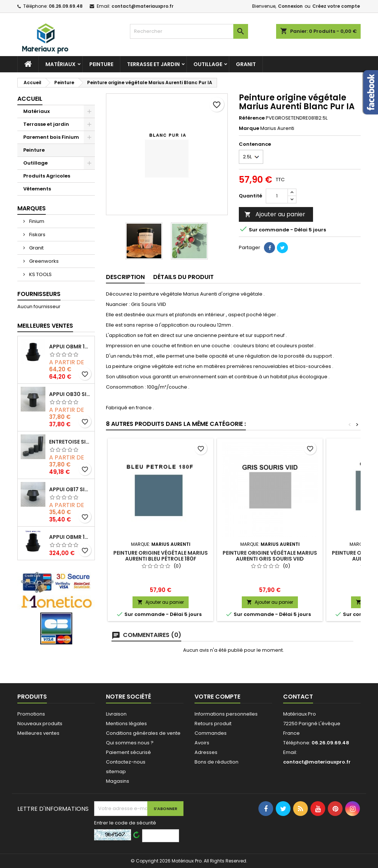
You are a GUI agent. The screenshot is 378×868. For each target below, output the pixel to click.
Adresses (206, 752)
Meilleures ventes (38, 733)
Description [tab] (125, 277)
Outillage (208, 64)
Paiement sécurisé (128, 752)
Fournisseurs (39, 294)
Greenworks (43, 261)
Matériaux (61, 64)
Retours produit (213, 724)
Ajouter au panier (275, 214)
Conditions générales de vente (143, 733)
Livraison (116, 714)
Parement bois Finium (51, 137)
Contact (298, 697)
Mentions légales (126, 724)
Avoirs (202, 743)
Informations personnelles (226, 714)
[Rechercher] (189, 31)
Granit (36, 248)
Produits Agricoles (47, 176)
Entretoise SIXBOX (70, 442)
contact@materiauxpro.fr (142, 6)
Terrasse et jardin (153, 64)
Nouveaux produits (40, 724)
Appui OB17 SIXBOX (70, 489)
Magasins (118, 781)
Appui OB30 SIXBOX (70, 394)
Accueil (30, 99)
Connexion (290, 6)
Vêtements (37, 189)
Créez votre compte (336, 6)
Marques (32, 208)
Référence (252, 118)
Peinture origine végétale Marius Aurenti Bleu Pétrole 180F (161, 556)
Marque (249, 128)
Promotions (31, 714)
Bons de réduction (217, 762)
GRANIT (246, 64)
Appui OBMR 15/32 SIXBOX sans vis (70, 347)
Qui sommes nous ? (130, 743)
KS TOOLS (40, 274)
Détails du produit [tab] (183, 277)
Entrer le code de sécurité (125, 823)
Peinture (101, 64)
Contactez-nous (126, 762)
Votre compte (217, 697)
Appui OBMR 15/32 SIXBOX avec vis (70, 537)
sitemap (116, 771)
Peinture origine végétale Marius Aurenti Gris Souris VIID (270, 556)
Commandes (211, 733)
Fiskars (37, 235)
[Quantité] (277, 196)
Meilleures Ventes (45, 326)
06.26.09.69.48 (66, 6)
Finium (36, 221)
